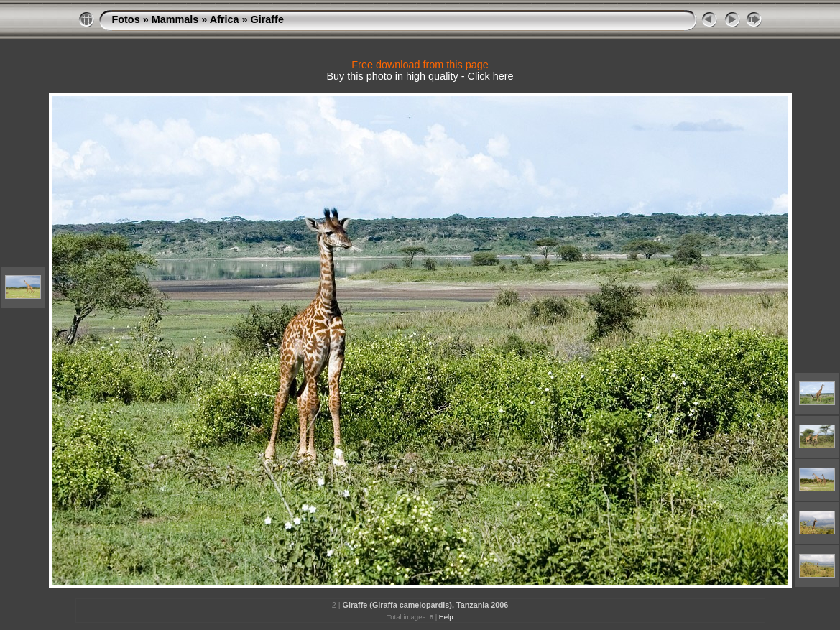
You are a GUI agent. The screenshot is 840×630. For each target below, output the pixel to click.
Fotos (126, 19)
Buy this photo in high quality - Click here (420, 76)
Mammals (175, 19)
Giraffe (267, 19)
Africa (225, 19)
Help (446, 617)
